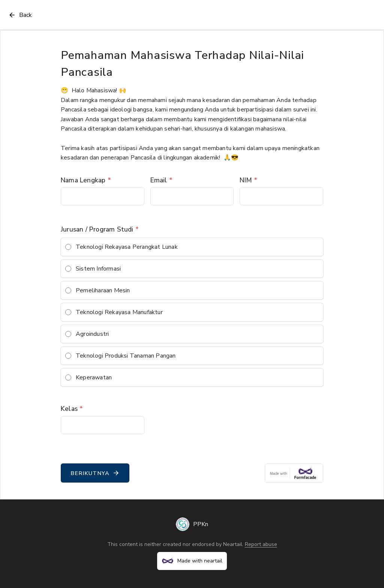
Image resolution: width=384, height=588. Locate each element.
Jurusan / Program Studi (100, 229)
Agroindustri (92, 334)
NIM (248, 180)
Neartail (233, 544)
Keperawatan (94, 377)
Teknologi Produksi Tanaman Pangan (126, 356)
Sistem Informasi (98, 269)
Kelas (72, 409)
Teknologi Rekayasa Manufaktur (119, 312)
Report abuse (261, 544)
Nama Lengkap (86, 180)
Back (20, 15)
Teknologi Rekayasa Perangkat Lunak (127, 247)
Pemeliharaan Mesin (103, 290)
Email (161, 180)
